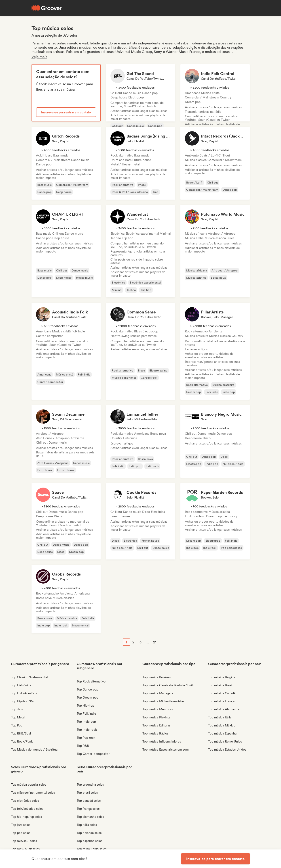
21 (155, 642)
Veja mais (39, 57)
